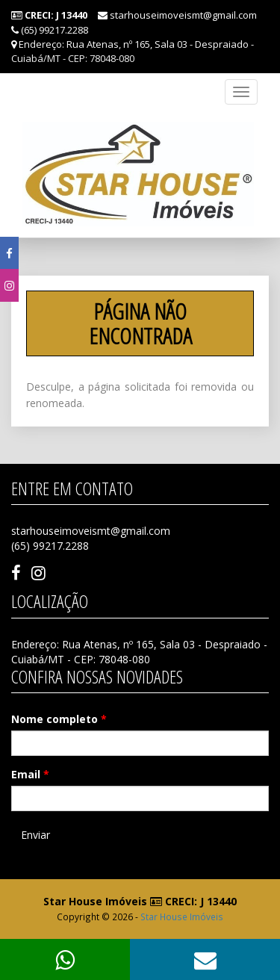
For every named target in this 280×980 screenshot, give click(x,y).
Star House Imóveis (182, 917)
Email (30, 774)
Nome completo (59, 719)
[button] (205, 959)
